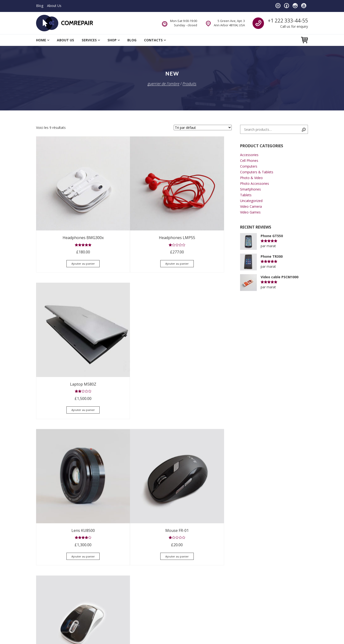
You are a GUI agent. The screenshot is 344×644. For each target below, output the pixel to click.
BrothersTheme (109, 632)
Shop (112, 40)
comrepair (156, 561)
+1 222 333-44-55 (288, 21)
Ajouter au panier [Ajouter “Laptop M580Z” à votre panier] (201, 230)
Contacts (153, 40)
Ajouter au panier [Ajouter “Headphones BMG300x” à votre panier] (66, 230)
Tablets (246, 195)
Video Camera (251, 206)
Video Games (250, 212)
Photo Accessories (255, 183)
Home (41, 40)
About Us (54, 6)
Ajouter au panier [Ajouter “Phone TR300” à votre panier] (134, 454)
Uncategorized (251, 201)
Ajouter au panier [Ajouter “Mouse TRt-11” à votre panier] (201, 342)
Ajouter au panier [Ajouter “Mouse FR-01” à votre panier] (134, 342)
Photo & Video (251, 178)
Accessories (249, 155)
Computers (249, 166)
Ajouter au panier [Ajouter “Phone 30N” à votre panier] (66, 454)
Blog (40, 6)
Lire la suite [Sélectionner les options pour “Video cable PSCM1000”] (202, 446)
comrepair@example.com (203, 571)
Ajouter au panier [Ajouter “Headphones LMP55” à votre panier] (134, 230)
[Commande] (203, 128)
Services (89, 40)
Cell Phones (249, 161)
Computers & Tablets (257, 172)
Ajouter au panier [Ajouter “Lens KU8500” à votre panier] (66, 342)
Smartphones (250, 189)
